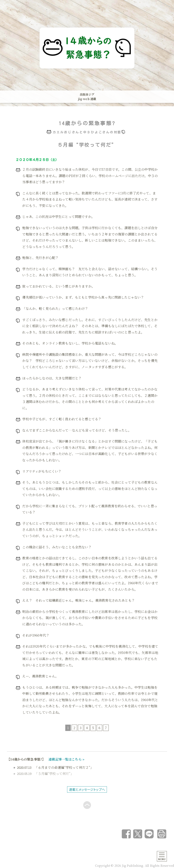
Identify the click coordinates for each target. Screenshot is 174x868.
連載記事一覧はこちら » (66, 759)
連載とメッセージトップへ (87, 789)
